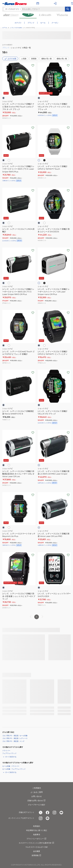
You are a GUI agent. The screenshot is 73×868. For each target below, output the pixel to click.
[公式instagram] (54, 813)
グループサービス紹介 (37, 805)
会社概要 (37, 851)
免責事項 (37, 834)
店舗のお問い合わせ (37, 801)
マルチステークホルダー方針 (37, 847)
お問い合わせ (37, 796)
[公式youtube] (61, 813)
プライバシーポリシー (37, 839)
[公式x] (41, 813)
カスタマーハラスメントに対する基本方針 (37, 843)
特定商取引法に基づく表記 (37, 830)
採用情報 (37, 855)
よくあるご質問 (37, 792)
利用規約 (37, 826)
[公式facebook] (48, 813)
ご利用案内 (37, 788)
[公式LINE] (48, 818)
